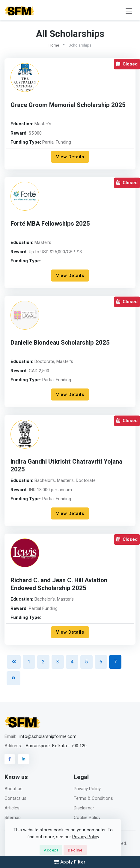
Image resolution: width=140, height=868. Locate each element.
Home (54, 45)
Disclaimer (84, 808)
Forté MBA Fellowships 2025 (50, 224)
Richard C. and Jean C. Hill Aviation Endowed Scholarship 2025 (59, 584)
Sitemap (13, 818)
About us (13, 789)
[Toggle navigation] (129, 11)
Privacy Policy (87, 789)
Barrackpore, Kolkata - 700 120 (56, 746)
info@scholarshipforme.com (48, 736)
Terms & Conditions (93, 798)
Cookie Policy (87, 818)
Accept (51, 850)
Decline (75, 850)
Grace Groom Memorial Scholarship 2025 (68, 105)
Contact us (15, 798)
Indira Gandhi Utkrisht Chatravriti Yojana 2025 (66, 466)
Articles (12, 808)
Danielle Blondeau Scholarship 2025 (60, 343)
